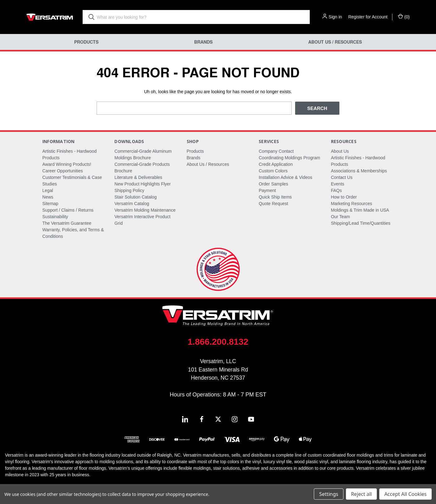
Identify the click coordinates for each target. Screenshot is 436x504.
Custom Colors (273, 171)
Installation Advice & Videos (285, 177)
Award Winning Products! (67, 164)
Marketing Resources (352, 204)
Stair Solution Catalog (135, 197)
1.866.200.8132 (218, 342)
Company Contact (276, 151)
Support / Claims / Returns (68, 210)
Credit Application (276, 164)
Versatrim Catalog (132, 204)
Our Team (340, 217)
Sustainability (55, 217)
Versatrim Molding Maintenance (145, 210)
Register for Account (368, 17)
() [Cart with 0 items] (404, 17)
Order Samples (273, 184)
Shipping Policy (129, 190)
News (48, 197)
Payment (267, 190)
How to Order (344, 197)
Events (338, 184)
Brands (203, 42)
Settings (329, 494)
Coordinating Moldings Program (289, 158)
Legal (48, 190)
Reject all (361, 494)
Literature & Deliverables (138, 177)
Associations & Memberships (359, 171)
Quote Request (273, 204)
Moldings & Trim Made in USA (360, 210)
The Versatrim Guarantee (67, 223)
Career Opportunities (63, 171)
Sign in (335, 17)
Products (86, 42)
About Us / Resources (335, 42)
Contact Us (342, 177)
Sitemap (50, 204)
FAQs (336, 190)
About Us (340, 151)
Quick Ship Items (275, 197)
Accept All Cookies (405, 494)
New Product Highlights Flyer (143, 184)
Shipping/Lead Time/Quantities (361, 223)
